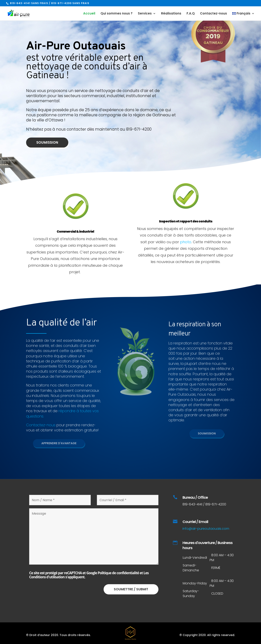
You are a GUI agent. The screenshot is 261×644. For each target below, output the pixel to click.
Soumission (53, 142)
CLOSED (217, 593)
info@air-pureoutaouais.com (206, 529)
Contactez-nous (213, 14)
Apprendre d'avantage (61, 443)
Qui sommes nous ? (117, 14)
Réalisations (171, 14)
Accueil (89, 14)
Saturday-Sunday (191, 593)
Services (145, 14)
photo (186, 242)
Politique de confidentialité (118, 573)
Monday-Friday (195, 583)
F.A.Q (191, 14)
